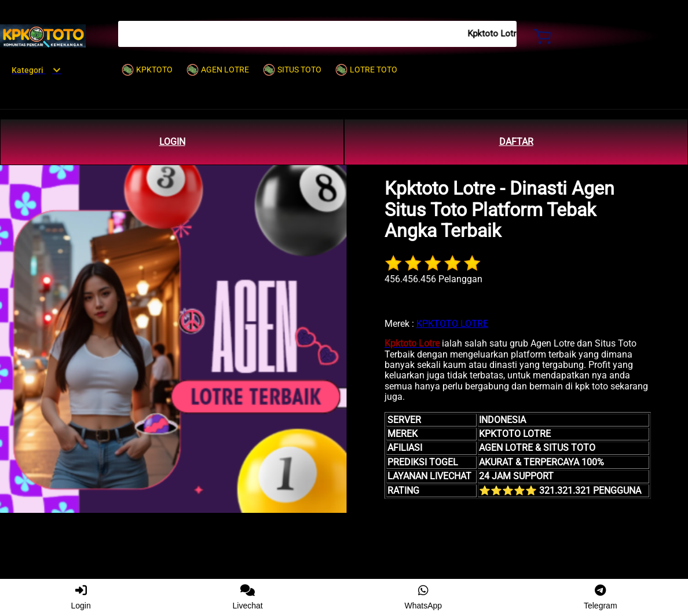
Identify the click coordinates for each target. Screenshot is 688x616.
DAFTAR (516, 142)
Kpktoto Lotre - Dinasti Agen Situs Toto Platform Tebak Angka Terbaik (499, 210)
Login (80, 597)
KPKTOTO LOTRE (452, 324)
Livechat (248, 597)
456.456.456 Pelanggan (433, 279)
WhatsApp (424, 597)
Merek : (399, 324)
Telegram (601, 597)
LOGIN (172, 142)
